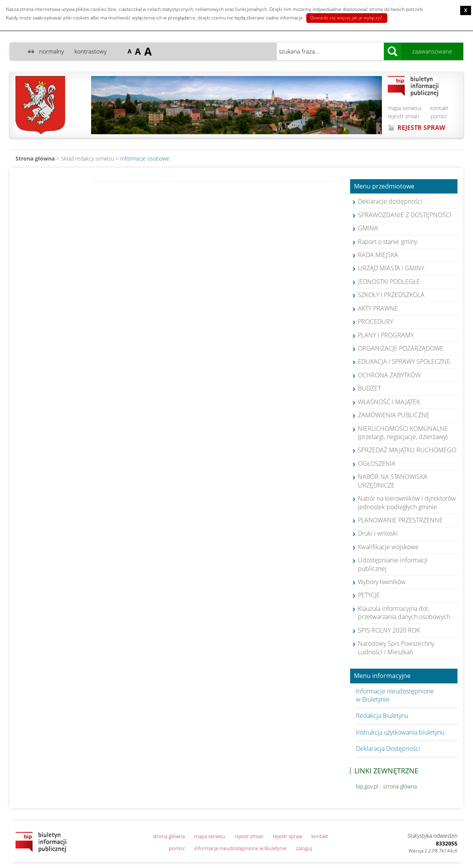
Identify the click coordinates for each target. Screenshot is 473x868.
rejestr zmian (403, 116)
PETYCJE (369, 595)
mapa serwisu (404, 108)
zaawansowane (432, 51)
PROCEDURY (375, 322)
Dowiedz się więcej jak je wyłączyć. (347, 18)
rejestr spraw (287, 836)
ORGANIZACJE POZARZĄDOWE (401, 348)
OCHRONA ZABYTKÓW (389, 375)
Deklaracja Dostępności (388, 749)
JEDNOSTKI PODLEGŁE (389, 282)
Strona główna (35, 158)
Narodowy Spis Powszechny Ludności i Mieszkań (396, 648)
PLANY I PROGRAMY (386, 335)
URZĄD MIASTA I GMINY (391, 268)
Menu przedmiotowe (384, 187)
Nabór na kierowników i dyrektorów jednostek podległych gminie (407, 502)
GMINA (368, 228)
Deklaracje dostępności (390, 201)
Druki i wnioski (378, 533)
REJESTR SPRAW (421, 128)
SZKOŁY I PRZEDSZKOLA (391, 295)
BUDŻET (369, 388)
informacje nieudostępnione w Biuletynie (240, 848)
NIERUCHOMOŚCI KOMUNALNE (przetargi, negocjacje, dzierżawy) (403, 433)
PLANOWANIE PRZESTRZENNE (400, 520)
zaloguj (304, 848)
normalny (52, 51)
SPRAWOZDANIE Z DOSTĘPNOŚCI (405, 215)
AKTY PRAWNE (378, 308)
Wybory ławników (382, 582)
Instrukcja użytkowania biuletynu (400, 732)
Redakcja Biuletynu (382, 716)
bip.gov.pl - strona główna (386, 786)
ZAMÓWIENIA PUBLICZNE (394, 415)
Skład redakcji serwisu (87, 158)
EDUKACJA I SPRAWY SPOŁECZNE (404, 361)
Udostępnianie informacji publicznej (393, 564)
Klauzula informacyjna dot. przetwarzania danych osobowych (404, 613)
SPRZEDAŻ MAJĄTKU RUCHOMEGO (407, 450)
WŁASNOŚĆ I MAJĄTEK (389, 402)
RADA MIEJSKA (378, 255)
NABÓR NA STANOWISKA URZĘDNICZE (393, 481)
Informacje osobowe (145, 158)
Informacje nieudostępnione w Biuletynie (395, 695)
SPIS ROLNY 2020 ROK (389, 630)
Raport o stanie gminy (388, 242)
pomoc (439, 116)
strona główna (169, 836)
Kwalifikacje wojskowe (388, 547)
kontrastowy (91, 51)
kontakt (439, 108)
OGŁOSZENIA (377, 463)
